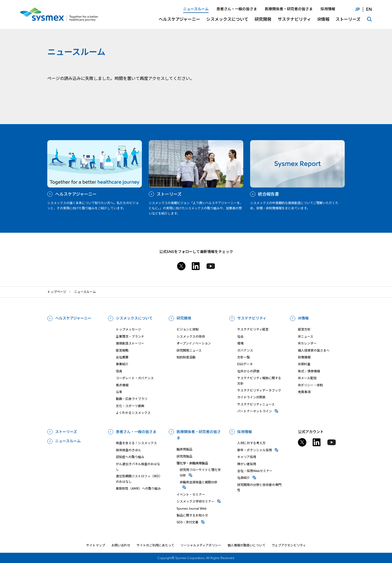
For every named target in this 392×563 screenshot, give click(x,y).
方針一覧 (244, 357)
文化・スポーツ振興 (130, 406)
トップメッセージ (128, 329)
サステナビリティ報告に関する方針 (259, 381)
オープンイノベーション (194, 343)
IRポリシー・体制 (310, 385)
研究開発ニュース (189, 350)
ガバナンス (245, 350)
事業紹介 (122, 364)
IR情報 (303, 318)
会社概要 (122, 357)
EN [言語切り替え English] (369, 9)
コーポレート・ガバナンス (135, 378)
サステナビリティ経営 (253, 329)
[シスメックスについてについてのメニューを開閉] (227, 22)
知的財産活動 (186, 357)
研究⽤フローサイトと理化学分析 (202, 472)
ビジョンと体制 (188, 329)
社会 (240, 336)
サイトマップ (96, 545)
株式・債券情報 (309, 371)
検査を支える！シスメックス (136, 443)
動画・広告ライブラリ (132, 399)
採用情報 (245, 432)
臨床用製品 (184, 449)
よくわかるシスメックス (133, 413)
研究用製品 (184, 456)
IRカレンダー (307, 343)
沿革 (119, 392)
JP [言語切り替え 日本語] (357, 9)
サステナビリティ (252, 318)
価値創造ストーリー (130, 343)
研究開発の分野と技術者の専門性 (259, 487)
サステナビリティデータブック (259, 390)
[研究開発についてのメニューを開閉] (263, 22)
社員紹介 (261, 477)
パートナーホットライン (261, 411)
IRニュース (306, 336)
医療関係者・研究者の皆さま (199, 435)
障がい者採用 (247, 464)
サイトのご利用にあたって (155, 545)
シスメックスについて (134, 318)
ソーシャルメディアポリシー (201, 545)
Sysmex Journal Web (192, 508)
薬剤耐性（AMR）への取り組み (138, 488)
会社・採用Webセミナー (255, 471)
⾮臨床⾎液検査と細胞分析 (202, 482)
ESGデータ (245, 364)
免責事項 (304, 392)
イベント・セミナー (191, 494)
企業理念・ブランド (130, 336)
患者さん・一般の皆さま (136, 432)
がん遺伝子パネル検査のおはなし (138, 467)
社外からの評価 (248, 371)
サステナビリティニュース (256, 404)
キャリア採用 (247, 457)
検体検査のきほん (128, 450)
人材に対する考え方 (251, 443)
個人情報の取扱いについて (246, 545)
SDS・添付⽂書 (200, 522)
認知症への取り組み (130, 457)
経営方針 (304, 329)
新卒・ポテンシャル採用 (261, 450)
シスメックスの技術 (191, 336)
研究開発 (184, 318)
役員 (119, 371)
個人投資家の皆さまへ (314, 350)
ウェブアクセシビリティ (289, 545)
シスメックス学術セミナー (200, 501)
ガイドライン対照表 (251, 397)
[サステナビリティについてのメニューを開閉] (294, 22)
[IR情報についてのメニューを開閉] (323, 22)
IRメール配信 (307, 378)
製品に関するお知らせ (192, 515)
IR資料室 (304, 364)
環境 (240, 343)
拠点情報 (122, 385)
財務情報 (304, 357)
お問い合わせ (121, 545)
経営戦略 (122, 350)
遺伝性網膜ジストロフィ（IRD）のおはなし (139, 479)
